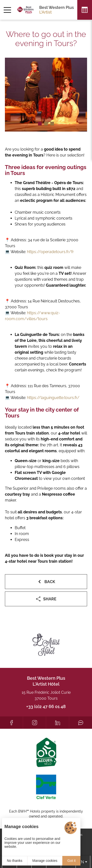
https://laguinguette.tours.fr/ (53, 398)
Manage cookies (45, 861)
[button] (40, 124)
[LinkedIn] (58, 723)
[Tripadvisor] (81, 723)
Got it (72, 861)
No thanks (15, 861)
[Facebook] (11, 723)
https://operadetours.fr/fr (50, 252)
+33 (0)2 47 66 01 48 (46, 706)
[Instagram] (34, 723)
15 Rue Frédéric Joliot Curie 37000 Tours (46, 695)
